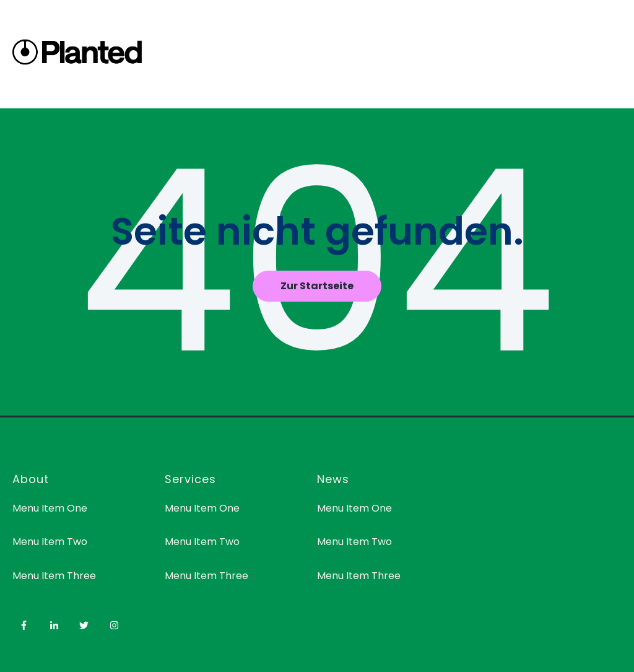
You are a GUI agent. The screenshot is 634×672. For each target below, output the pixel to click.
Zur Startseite (317, 286)
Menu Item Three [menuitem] (54, 576)
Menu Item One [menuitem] (50, 508)
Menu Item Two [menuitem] (50, 542)
